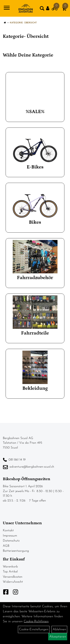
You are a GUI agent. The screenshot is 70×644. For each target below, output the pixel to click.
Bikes (35, 222)
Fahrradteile (35, 333)
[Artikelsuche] (42, 9)
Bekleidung (35, 388)
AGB (6, 546)
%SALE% (35, 112)
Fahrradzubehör (35, 278)
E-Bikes (35, 167)
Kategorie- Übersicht (23, 23)
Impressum (10, 536)
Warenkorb (10, 567)
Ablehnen (59, 629)
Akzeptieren (58, 637)
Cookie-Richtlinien (36, 621)
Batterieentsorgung (16, 551)
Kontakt (8, 530)
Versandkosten (13, 577)
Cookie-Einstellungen (34, 629)
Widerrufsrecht (13, 582)
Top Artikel (10, 572)
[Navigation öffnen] (7, 8)
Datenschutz (11, 541)
